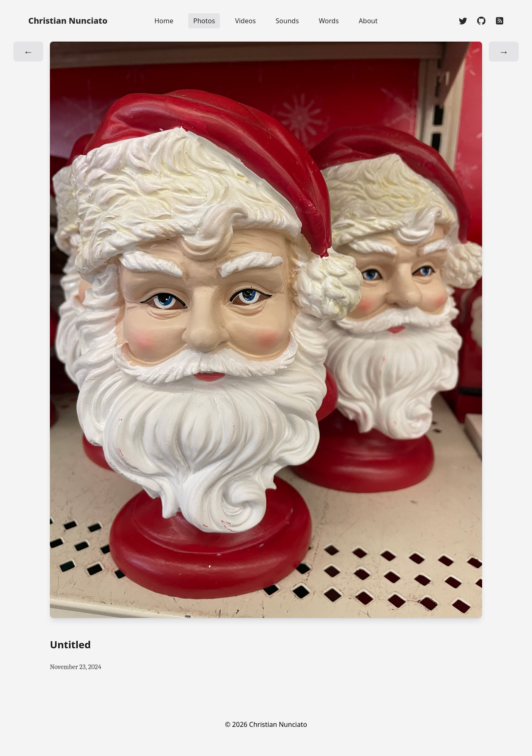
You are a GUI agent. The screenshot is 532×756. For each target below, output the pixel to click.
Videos (245, 21)
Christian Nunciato (68, 21)
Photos (204, 21)
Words (329, 21)
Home (164, 21)
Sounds (287, 21)
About (368, 21)
